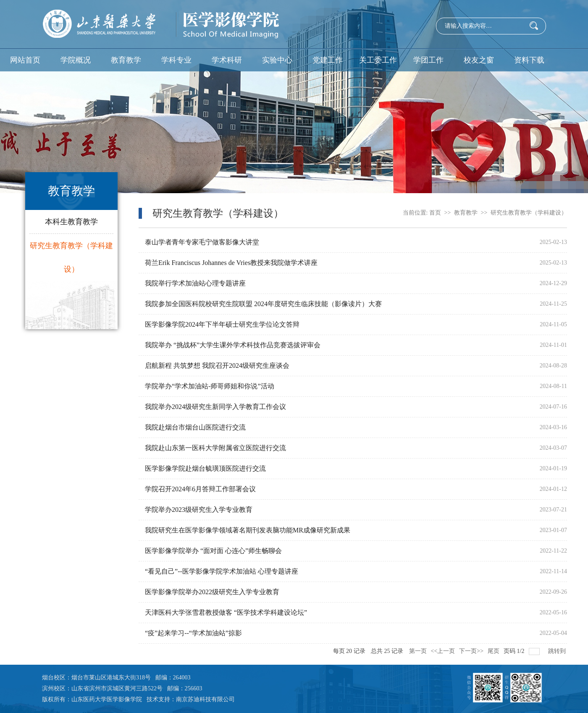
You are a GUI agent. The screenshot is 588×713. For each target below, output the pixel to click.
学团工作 (428, 60)
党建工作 (328, 60)
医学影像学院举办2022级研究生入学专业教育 (212, 592)
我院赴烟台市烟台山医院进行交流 (195, 427)
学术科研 (227, 60)
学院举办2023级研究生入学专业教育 (199, 510)
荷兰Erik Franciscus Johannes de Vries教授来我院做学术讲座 (231, 263)
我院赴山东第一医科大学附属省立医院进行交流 (215, 448)
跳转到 (558, 651)
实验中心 (277, 60)
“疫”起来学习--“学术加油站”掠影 (193, 633)
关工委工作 (378, 60)
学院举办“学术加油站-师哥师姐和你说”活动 (210, 386)
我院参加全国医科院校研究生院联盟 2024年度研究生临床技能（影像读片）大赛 (263, 304)
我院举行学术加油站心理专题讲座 (195, 283)
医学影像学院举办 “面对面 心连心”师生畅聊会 (213, 551)
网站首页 (25, 60)
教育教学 (126, 60)
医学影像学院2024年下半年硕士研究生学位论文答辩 (222, 324)
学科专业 (176, 60)
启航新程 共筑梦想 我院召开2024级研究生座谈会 (217, 366)
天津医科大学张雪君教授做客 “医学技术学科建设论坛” (226, 612)
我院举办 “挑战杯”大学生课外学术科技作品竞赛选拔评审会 (233, 345)
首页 (435, 213)
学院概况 (76, 60)
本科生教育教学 (71, 222)
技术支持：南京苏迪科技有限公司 (191, 699)
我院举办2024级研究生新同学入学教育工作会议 (215, 407)
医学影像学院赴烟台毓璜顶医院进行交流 (205, 468)
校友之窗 (479, 60)
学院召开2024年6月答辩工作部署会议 (200, 489)
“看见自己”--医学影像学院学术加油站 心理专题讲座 (222, 571)
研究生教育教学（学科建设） (71, 257)
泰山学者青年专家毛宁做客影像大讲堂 (202, 242)
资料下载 (529, 60)
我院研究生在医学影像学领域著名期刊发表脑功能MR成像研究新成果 (248, 530)
